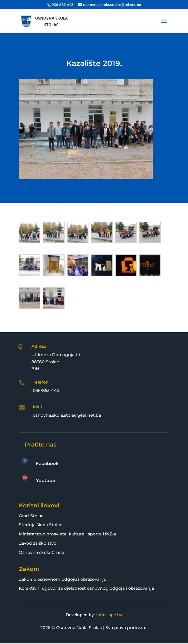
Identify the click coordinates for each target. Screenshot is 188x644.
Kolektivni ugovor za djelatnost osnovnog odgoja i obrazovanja (86, 588)
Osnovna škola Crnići (41, 552)
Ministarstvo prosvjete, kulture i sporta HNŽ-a (67, 534)
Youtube (45, 480)
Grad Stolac (31, 516)
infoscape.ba (109, 615)
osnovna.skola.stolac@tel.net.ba (67, 415)
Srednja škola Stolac (40, 525)
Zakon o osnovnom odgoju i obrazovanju (63, 579)
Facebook (47, 463)
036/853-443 (46, 390)
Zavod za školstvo (38, 543)
